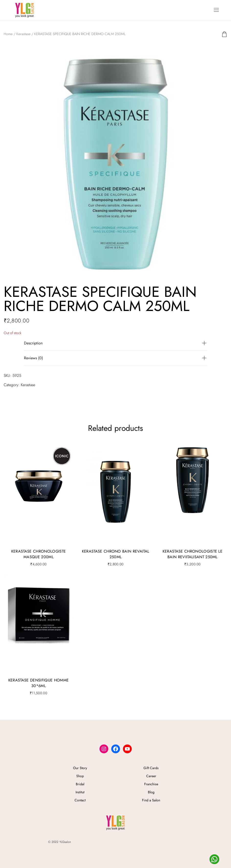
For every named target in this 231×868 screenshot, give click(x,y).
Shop (80, 776)
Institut (80, 792)
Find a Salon (151, 800)
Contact (80, 800)
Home (8, 34)
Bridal (80, 784)
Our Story (80, 768)
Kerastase (23, 34)
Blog (151, 792)
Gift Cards (151, 768)
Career (151, 776)
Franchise (151, 784)
